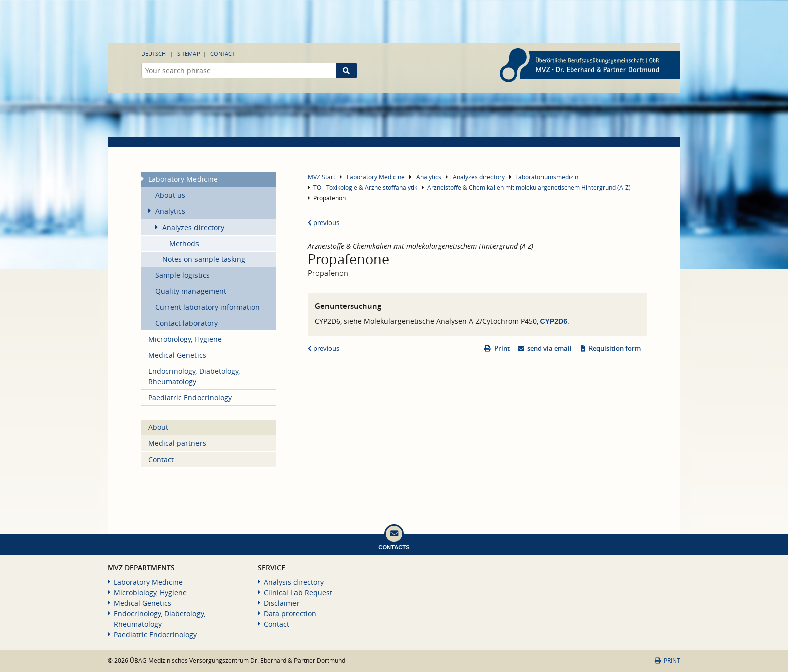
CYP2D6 (554, 321)
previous (323, 223)
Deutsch (154, 53)
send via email (550, 348)
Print (502, 348)
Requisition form (615, 348)
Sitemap (189, 53)
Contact (222, 53)
